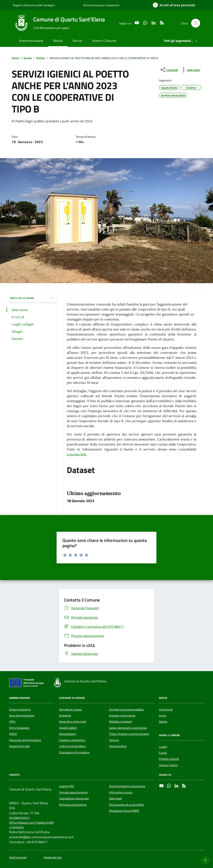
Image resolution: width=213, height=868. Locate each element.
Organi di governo (20, 709)
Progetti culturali (169, 759)
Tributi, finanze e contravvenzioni (129, 734)
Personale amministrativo (25, 740)
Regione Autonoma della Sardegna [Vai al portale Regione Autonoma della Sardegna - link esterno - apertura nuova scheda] (34, 5)
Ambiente (65, 715)
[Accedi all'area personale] (174, 5)
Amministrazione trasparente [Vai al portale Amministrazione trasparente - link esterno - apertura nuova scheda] (101, 5)
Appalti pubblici (68, 728)
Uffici (12, 722)
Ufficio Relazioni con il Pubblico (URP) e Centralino (32, 825)
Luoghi (163, 747)
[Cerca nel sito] (196, 23)
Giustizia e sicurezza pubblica (126, 709)
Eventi (163, 753)
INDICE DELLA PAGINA (32, 298)
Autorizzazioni (67, 734)
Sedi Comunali (18, 857)
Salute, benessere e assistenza (128, 728)
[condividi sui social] (169, 70)
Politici (13, 734)
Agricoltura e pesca (71, 709)
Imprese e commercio (122, 715)
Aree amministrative (22, 715)
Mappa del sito (53, 857)
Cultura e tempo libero (72, 746)
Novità (58, 41)
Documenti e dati (19, 746)
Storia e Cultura (168, 765)
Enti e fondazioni (19, 728)
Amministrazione (31, 41)
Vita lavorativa (118, 746)
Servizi (77, 41)
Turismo (114, 740)
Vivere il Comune (104, 41)
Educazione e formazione (74, 752)
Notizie (163, 722)
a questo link (77, 454)
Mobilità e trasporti (121, 722)
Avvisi (163, 715)
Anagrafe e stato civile (73, 722)
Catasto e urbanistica (72, 740)
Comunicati (166, 709)
